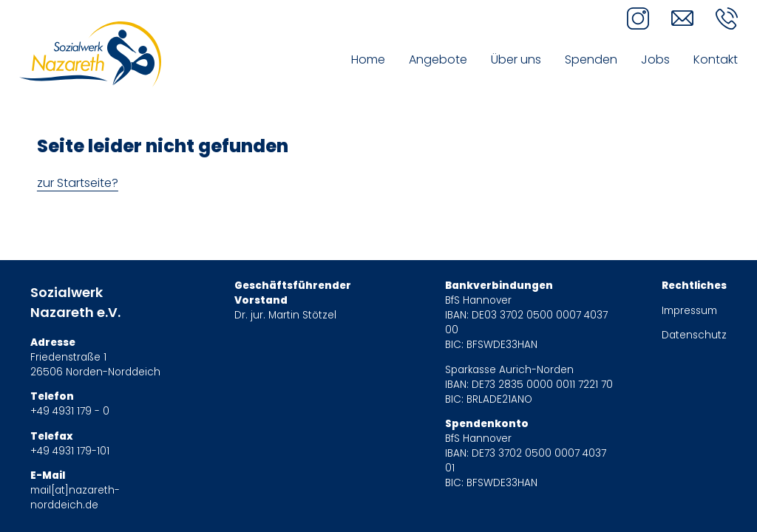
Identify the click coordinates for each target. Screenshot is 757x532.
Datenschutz (694, 335)
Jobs (655, 59)
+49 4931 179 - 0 (70, 411)
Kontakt (716, 59)
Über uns (516, 59)
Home (368, 59)
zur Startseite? (78, 183)
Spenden (591, 59)
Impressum (689, 311)
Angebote (438, 59)
